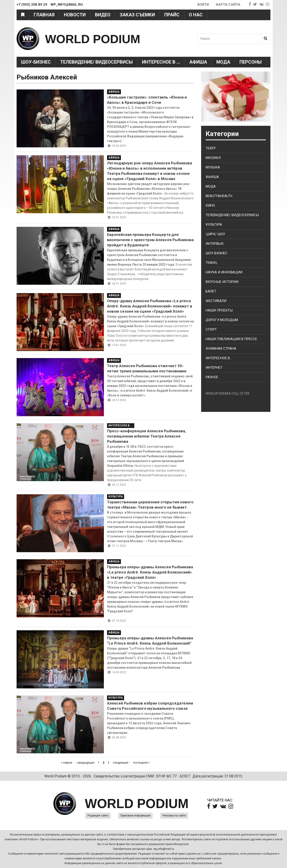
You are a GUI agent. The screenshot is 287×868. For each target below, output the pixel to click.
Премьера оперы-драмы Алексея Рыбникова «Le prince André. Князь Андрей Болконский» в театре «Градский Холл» (150, 572)
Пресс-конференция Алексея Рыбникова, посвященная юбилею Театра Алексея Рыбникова (146, 436)
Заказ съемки (137, 15)
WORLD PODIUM (100, 38)
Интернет (214, 368)
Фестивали (216, 301)
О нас (196, 15)
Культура (116, 497)
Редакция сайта (98, 816)
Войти (203, 5)
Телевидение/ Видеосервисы (96, 62)
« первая (67, 763)
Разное (212, 377)
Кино (210, 205)
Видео (103, 15)
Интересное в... (219, 358)
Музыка (213, 167)
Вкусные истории (222, 282)
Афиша (198, 62)
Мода (223, 62)
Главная (44, 15)
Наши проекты (219, 310)
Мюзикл (213, 158)
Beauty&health (219, 196)
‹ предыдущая (85, 763)
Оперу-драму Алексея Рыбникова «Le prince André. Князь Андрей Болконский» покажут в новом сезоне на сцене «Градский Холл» (150, 306)
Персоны (251, 62)
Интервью (215, 244)
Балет (211, 291)
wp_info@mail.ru (164, 849)
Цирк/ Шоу (215, 234)
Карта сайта (228, 5)
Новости (75, 15)
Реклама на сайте (174, 816)
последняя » (141, 763)
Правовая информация (135, 816)
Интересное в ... (161, 62)
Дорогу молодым (222, 320)
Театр (211, 148)
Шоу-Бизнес (36, 62)
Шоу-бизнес (217, 253)
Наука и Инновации (224, 272)
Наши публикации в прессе (231, 339)
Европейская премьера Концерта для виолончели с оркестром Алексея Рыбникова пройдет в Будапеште (150, 240)
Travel (212, 263)
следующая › (121, 763)
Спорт (211, 329)
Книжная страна (221, 349)
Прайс (172, 15)
